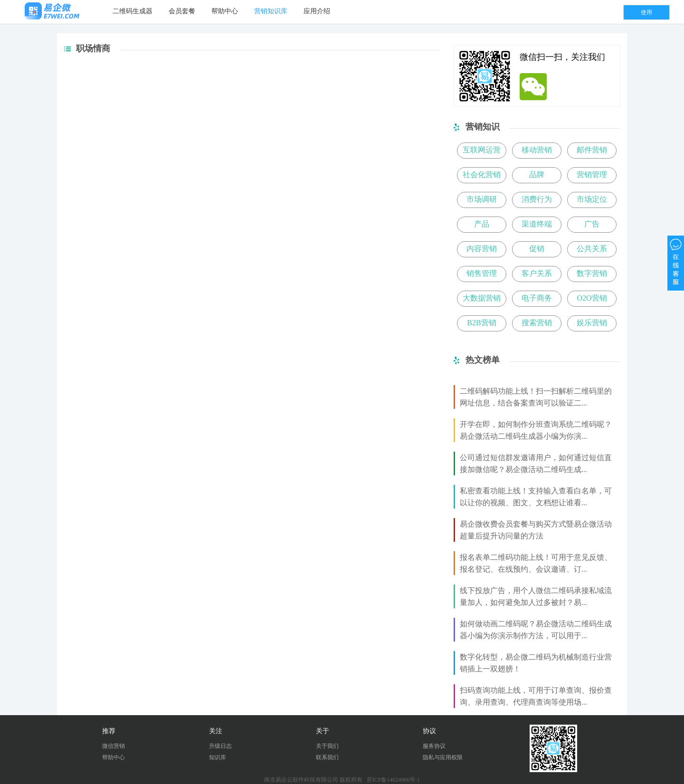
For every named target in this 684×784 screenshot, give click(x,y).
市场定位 (592, 199)
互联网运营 (482, 150)
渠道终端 (537, 224)
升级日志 (220, 746)
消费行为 (537, 199)
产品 (482, 224)
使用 (646, 12)
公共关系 (592, 249)
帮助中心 (225, 11)
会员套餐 (182, 11)
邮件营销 (592, 150)
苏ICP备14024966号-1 (394, 780)
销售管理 (482, 273)
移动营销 (537, 150)
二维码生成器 (133, 11)
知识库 (218, 757)
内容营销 (482, 249)
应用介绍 (317, 11)
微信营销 (114, 746)
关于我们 (327, 746)
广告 (592, 224)
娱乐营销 (592, 323)
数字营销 (592, 273)
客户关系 (537, 273)
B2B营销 (481, 323)
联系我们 (327, 757)
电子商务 (537, 298)
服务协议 (434, 746)
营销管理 (592, 175)
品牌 (537, 175)
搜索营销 (537, 323)
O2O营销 (592, 298)
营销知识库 (271, 11)
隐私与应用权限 (443, 757)
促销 (537, 249)
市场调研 (482, 199)
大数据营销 (482, 298)
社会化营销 (482, 175)
